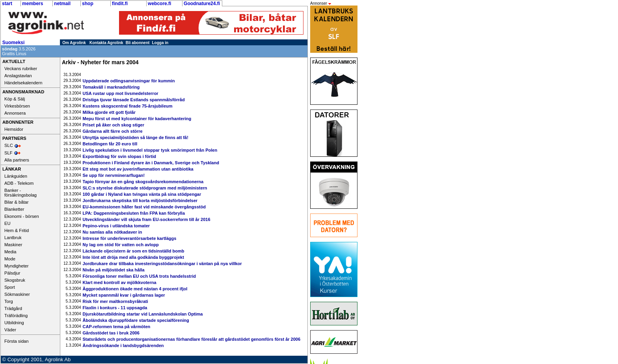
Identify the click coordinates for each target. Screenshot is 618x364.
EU (7, 223)
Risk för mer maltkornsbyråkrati (115, 301)
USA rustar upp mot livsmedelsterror (121, 93)
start (7, 4)
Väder (10, 330)
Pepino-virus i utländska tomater (116, 226)
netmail (62, 4)
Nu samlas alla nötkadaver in (113, 232)
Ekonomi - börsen (22, 216)
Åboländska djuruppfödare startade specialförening (136, 320)
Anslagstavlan (18, 76)
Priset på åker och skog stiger (114, 125)
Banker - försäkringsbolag (20, 193)
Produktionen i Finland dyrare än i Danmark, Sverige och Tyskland (151, 163)
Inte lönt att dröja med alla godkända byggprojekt (133, 257)
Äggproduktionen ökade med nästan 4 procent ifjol (135, 289)
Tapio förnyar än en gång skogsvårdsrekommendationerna (143, 182)
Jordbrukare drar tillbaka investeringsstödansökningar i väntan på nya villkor (162, 264)
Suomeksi (14, 43)
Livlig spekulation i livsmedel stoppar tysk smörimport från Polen (150, 150)
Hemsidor (14, 129)
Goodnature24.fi (202, 4)
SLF (8, 153)
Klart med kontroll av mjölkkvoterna (120, 282)
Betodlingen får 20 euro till (110, 144)
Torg (9, 301)
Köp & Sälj (15, 99)
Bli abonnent (138, 43)
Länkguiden (16, 176)
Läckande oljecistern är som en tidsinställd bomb (134, 251)
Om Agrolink (74, 43)
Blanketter (14, 209)
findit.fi (120, 4)
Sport (10, 287)
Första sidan (17, 341)
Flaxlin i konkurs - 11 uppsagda (115, 308)
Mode (10, 259)
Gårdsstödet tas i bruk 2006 (111, 333)
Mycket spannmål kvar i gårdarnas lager (124, 295)
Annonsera (15, 113)
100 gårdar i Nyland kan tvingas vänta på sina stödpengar (142, 194)
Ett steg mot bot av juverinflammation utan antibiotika (138, 169)
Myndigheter (17, 266)
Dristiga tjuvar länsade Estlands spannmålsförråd (134, 100)
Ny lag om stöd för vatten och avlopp (121, 245)
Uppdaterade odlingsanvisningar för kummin (129, 81)
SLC (9, 145)
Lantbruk (13, 238)
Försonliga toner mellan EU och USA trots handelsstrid (139, 276)
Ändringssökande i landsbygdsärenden (123, 345)
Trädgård (13, 308)
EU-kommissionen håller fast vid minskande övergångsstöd (144, 207)
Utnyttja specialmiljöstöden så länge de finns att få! (136, 137)
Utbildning (14, 323)
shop (88, 4)
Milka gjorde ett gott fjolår (109, 112)
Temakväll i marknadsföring (111, 87)
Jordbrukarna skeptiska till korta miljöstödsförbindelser (140, 201)
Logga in (160, 43)
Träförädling (16, 316)
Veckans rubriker (21, 69)
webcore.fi (159, 4)
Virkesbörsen (17, 106)
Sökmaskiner (17, 294)
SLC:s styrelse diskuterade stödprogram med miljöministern (145, 188)
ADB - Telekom (19, 183)
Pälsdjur (12, 273)
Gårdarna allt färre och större (113, 131)
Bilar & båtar (17, 202)
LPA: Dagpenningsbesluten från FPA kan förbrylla (134, 213)
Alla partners (17, 160)
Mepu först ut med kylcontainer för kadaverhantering (137, 119)
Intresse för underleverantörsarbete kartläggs (130, 238)
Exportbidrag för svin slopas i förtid (119, 156)
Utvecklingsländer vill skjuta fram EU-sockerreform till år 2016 (147, 219)
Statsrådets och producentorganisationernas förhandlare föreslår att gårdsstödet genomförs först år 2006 (192, 339)
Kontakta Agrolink (106, 43)
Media (10, 252)
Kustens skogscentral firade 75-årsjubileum (128, 106)
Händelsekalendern (23, 83)
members (33, 4)
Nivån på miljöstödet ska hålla (114, 270)
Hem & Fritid (17, 230)
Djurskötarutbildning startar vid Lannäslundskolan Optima (143, 314)
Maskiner (13, 245)
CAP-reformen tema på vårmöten (117, 327)
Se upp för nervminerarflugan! (114, 175)
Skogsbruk (15, 280)
